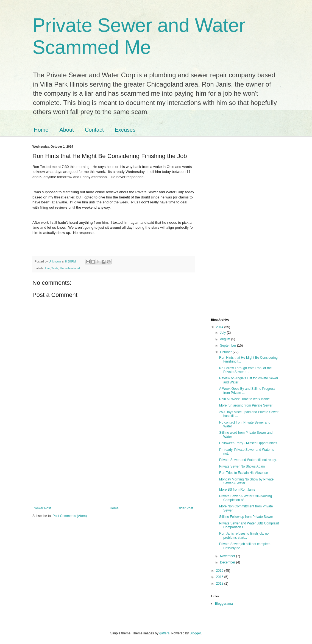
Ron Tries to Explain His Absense (243, 473)
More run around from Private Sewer (246, 405)
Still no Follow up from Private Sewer (246, 517)
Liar (47, 268)
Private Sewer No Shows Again (242, 466)
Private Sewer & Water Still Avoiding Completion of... (246, 498)
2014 (220, 327)
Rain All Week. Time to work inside (244, 399)
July (223, 333)
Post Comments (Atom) (70, 516)
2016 (220, 577)
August (226, 339)
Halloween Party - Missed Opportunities (248, 443)
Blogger (195, 633)
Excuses (125, 130)
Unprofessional (70, 268)
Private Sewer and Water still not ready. (248, 460)
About (66, 130)
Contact (94, 130)
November (228, 556)
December (228, 562)
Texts (55, 268)
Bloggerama (224, 604)
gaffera (164, 633)
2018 (220, 584)
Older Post (185, 508)
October (226, 352)
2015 (220, 571)
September (229, 346)
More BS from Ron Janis (237, 490)
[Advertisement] (113, 461)
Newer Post (42, 508)
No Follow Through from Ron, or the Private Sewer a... (245, 370)
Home (41, 130)
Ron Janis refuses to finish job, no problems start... (244, 535)
